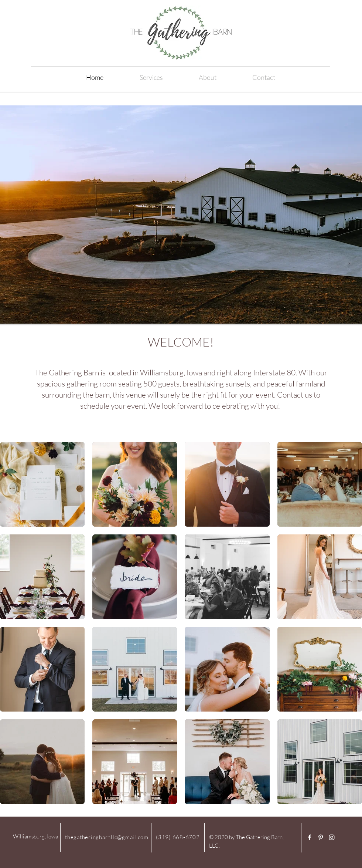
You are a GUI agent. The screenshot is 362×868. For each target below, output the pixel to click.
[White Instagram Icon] (332, 837)
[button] (207, 77)
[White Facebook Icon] (310, 837)
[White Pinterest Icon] (321, 837)
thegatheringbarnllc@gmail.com (107, 837)
